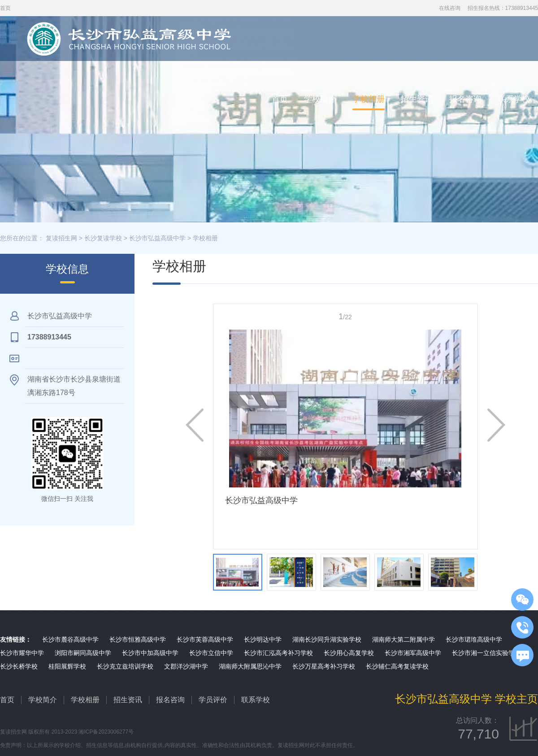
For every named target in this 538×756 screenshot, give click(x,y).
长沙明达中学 (263, 639)
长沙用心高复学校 (349, 653)
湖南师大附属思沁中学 (250, 666)
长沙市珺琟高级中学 (474, 639)
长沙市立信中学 (211, 653)
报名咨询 (465, 99)
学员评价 (213, 700)
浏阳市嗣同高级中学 (83, 653)
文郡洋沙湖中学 (186, 666)
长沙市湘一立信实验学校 (486, 653)
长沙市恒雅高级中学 (138, 639)
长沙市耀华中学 (22, 653)
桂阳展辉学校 (67, 666)
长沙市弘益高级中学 (157, 238)
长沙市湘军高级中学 (413, 653)
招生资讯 (417, 99)
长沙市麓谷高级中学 (70, 639)
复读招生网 (61, 238)
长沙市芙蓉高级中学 (205, 639)
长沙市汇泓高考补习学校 (278, 653)
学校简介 (320, 99)
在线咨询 (450, 8)
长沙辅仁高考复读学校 (397, 666)
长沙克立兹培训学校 (125, 666)
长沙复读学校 (103, 238)
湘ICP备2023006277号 (106, 732)
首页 (280, 99)
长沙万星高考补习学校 (324, 666)
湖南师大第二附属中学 (403, 639)
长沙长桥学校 (19, 666)
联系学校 (514, 99)
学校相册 (369, 99)
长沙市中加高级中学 (150, 653)
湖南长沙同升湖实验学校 (327, 639)
